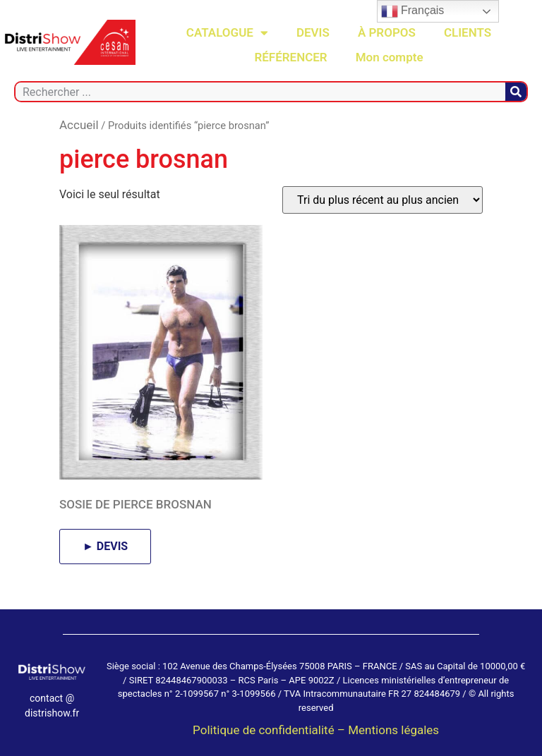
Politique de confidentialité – (270, 730)
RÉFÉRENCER (290, 57)
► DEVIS (105, 546)
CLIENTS (468, 32)
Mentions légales (393, 730)
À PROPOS (387, 32)
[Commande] (383, 200)
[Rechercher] (516, 92)
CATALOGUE (227, 33)
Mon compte (390, 57)
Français (413, 11)
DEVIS (313, 32)
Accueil (79, 125)
